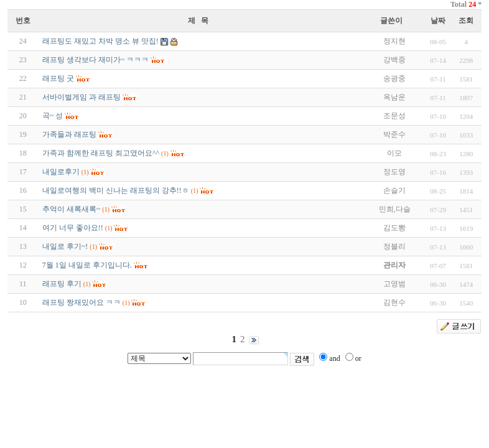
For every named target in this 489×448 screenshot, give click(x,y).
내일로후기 (61, 172)
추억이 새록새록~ (72, 209)
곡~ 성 (53, 116)
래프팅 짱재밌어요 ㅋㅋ (81, 302)
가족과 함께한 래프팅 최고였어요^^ (101, 153)
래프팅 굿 (58, 78)
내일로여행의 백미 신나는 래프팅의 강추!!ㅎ (116, 190)
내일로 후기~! (65, 246)
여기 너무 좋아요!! (73, 228)
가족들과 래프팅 (69, 134)
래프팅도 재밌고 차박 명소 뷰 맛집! (100, 41)
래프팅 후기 (62, 284)
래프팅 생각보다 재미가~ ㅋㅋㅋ (96, 60)
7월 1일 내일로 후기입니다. (87, 265)
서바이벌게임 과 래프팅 (81, 97)
